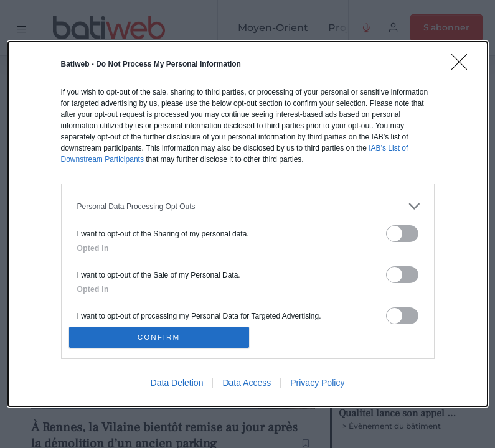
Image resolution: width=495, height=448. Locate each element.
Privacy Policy (317, 385)
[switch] (402, 231)
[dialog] (248, 224)
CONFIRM (162, 337)
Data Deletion (177, 385)
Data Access (247, 385)
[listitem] (248, 204)
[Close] (463, 63)
